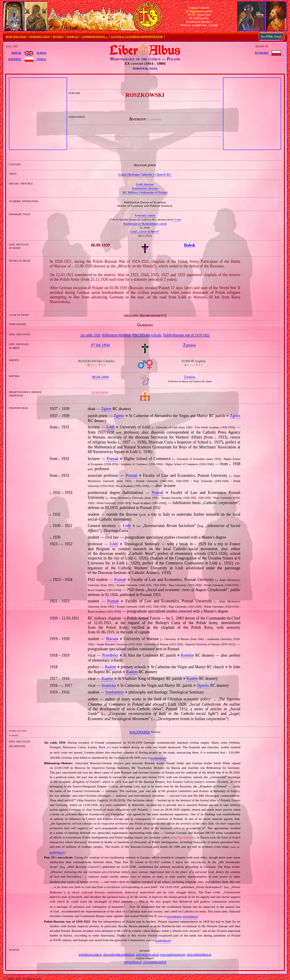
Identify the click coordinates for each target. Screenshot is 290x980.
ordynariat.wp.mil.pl (147, 954)
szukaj (41, 59)
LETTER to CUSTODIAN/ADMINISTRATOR (137, 37)
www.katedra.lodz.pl (155, 962)
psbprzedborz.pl (133, 962)
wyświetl (15, 59)
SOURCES (72, 37)
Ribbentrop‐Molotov (116, 335)
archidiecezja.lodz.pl (90, 954)
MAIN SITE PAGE (16, 37)
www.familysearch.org (173, 954)
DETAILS (58, 37)
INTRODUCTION (39, 37)
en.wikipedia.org (158, 758)
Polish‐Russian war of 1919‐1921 (187, 335)
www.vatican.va (174, 916)
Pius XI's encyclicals (147, 335)
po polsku (262, 52)
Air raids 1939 (90, 335)
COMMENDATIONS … (95, 37)
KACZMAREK (140, 732)
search (41, 52)
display (16, 52)
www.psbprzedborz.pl (199, 954)
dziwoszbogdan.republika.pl (119, 954)
